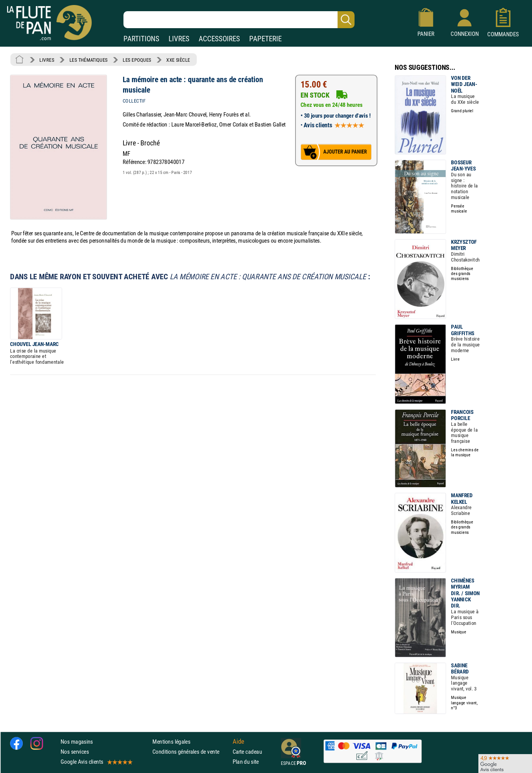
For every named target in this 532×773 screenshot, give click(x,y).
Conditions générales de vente (191, 752)
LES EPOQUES (137, 60)
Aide (238, 742)
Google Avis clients (96, 762)
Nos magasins (77, 742)
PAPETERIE (265, 39)
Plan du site (246, 762)
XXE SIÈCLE (178, 60)
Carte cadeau (247, 752)
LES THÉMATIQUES (89, 60)
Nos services (75, 752)
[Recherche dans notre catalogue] (239, 20)
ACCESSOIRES (219, 39)
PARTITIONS (141, 39)
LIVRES (179, 39)
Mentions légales (171, 742)
